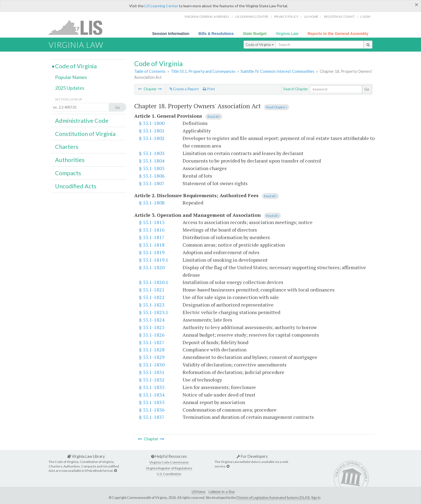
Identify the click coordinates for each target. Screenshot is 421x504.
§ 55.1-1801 (152, 131)
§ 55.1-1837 (152, 417)
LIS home (311, 17)
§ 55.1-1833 (152, 387)
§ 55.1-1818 (152, 245)
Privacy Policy (286, 17)
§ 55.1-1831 (152, 372)
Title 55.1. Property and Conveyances (203, 71)
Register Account (339, 17)
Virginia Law (287, 34)
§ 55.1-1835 (152, 402)
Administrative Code (82, 121)
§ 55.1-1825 (152, 327)
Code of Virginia (260, 45)
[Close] (417, 5)
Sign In (316, 498)
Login (365, 17)
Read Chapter (277, 107)
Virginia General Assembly (207, 17)
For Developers (252, 456)
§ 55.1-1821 (152, 290)
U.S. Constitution (169, 474)
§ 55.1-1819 (152, 252)
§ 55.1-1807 (152, 183)
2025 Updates (70, 88)
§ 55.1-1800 (152, 123)
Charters (67, 147)
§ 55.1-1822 (152, 297)
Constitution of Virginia (85, 134)
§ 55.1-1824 (152, 320)
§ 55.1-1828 (152, 350)
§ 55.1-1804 (152, 161)
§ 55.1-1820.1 (154, 282)
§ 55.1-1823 (152, 305)
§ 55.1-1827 (152, 342)
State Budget (255, 34)
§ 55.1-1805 (152, 168)
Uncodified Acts (76, 186)
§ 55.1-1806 (152, 176)
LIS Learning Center (161, 6)
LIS (79, 28)
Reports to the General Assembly (338, 34)
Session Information (171, 34)
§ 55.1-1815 (152, 222)
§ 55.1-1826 (152, 335)
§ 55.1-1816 (152, 230)
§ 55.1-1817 (152, 237)
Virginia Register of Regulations (169, 468)
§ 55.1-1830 (152, 365)
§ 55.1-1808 (152, 203)
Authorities (70, 160)
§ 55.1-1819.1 (154, 260)
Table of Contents (150, 71)
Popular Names (71, 77)
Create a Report (184, 89)
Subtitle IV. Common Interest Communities (277, 71)
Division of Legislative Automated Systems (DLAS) (273, 498)
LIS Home (199, 492)
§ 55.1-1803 (152, 153)
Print (209, 89)
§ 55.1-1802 (152, 138)
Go (367, 89)
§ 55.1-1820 (152, 267)
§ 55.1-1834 (152, 395)
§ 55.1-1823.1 (154, 312)
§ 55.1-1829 (152, 357)
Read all (214, 116)
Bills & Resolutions (216, 34)
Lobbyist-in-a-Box (222, 492)
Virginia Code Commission (169, 462)
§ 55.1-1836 (152, 410)
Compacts (68, 173)
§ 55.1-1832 (152, 380)
